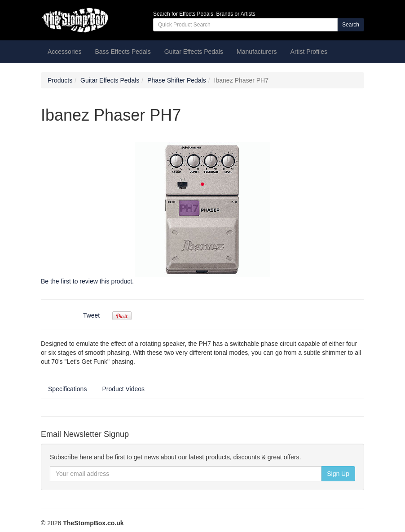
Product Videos (123, 389)
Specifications (67, 389)
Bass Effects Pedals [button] (123, 52)
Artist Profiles (308, 52)
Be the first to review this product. (87, 281)
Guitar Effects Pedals (110, 80)
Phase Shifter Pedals (177, 80)
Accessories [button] (64, 52)
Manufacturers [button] (257, 52)
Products (60, 80)
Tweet (91, 315)
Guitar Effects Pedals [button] (194, 52)
